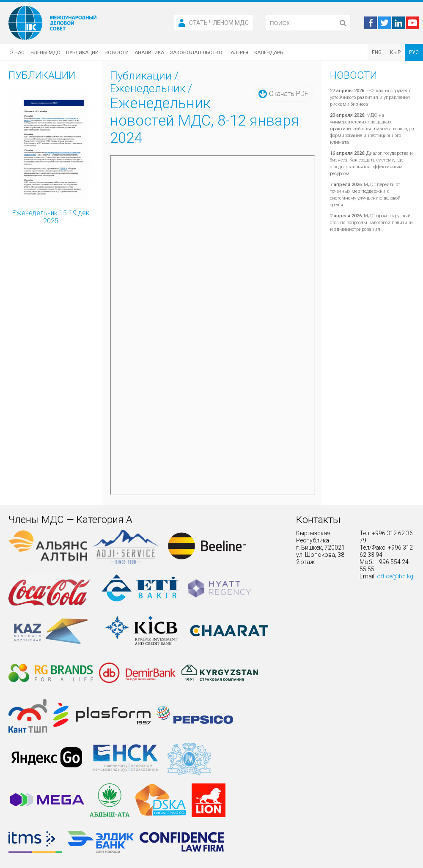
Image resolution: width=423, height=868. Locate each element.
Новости (117, 52)
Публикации (82, 52)
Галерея (238, 52)
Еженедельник (148, 88)
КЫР (395, 52)
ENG (377, 52)
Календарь (269, 52)
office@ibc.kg (395, 576)
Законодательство (196, 52)
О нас (17, 52)
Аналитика (149, 52)
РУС (414, 52)
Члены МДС (45, 52)
